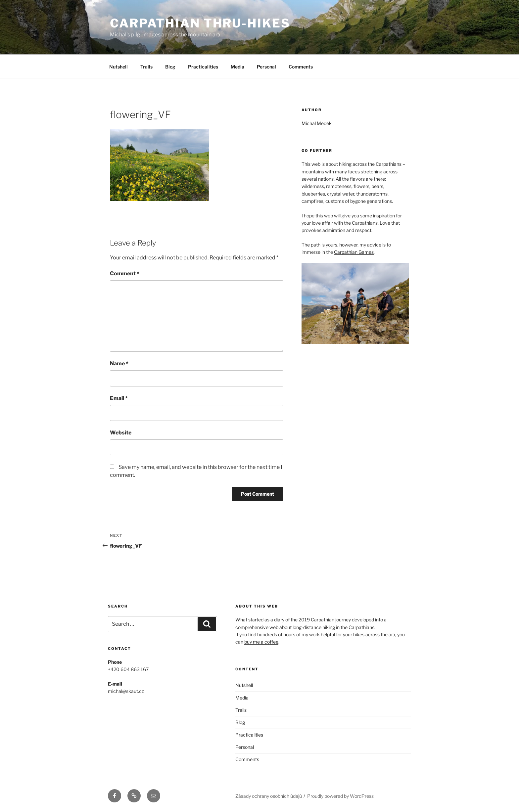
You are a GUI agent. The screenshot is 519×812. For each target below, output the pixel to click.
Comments (301, 67)
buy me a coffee (261, 642)
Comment (125, 273)
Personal (266, 67)
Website (121, 433)
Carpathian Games (354, 252)
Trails (146, 67)
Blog (170, 67)
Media (237, 67)
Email (119, 398)
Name (119, 363)
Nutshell (118, 67)
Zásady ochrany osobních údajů (269, 796)
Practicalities (203, 67)
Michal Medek (317, 123)
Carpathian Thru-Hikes (200, 23)
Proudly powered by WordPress (340, 796)
